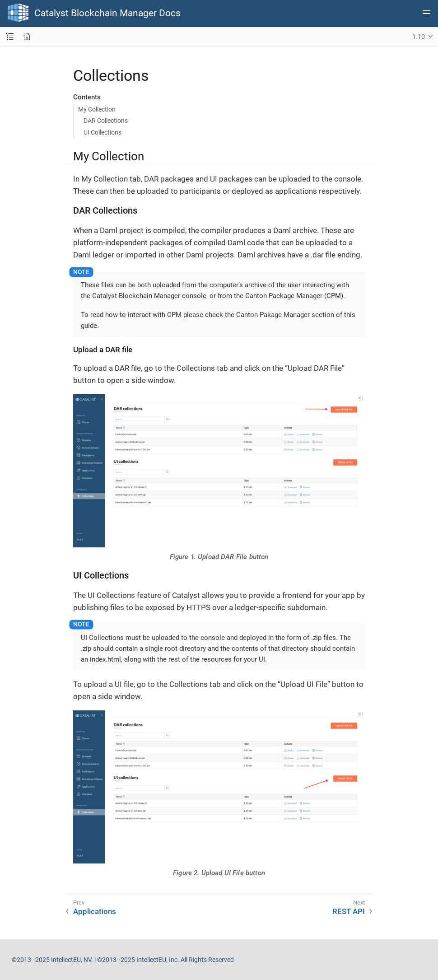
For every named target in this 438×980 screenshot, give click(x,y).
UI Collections (103, 132)
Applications (95, 911)
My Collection (97, 109)
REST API (349, 911)
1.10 (419, 37)
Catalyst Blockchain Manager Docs (107, 13)
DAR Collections (106, 121)
